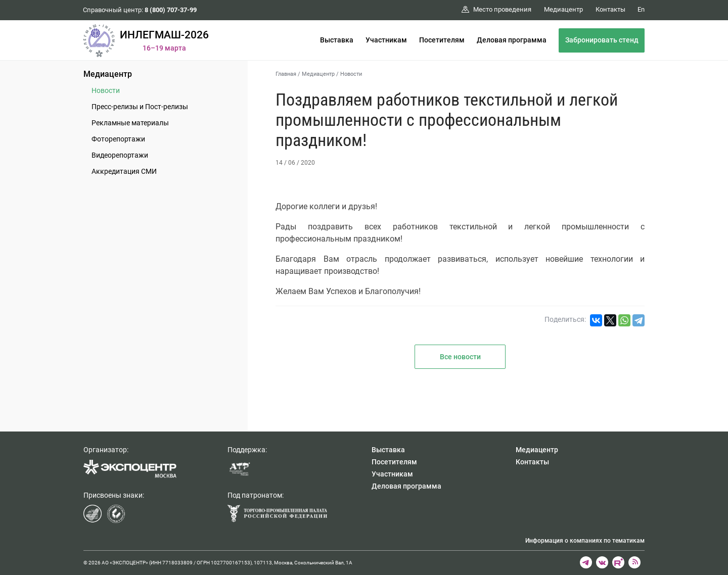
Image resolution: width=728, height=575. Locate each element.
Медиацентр (108, 74)
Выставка (337, 40)
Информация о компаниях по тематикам (585, 541)
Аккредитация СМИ (124, 171)
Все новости (460, 357)
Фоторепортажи (118, 139)
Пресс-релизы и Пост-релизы (140, 107)
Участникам (386, 40)
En (641, 9)
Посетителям (442, 40)
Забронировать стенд (602, 40)
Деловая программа (512, 40)
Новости (106, 90)
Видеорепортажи (120, 155)
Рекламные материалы (130, 123)
